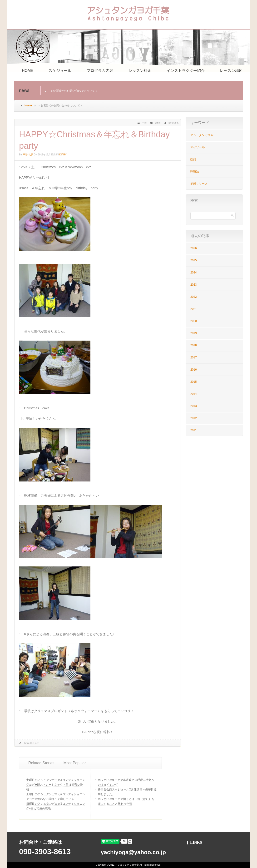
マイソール (198, 147)
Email (158, 123)
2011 (194, 430)
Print (145, 123)
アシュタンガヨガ (202, 135)
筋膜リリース (199, 184)
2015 (194, 382)
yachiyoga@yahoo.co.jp (133, 852)
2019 (194, 333)
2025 (194, 260)
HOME (28, 71)
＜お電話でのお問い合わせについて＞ (74, 91)
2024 (194, 273)
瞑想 (193, 159)
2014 (194, 394)
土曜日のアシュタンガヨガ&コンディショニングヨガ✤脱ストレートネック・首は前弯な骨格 (56, 785)
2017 (194, 357)
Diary (63, 155)
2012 (194, 418)
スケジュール (60, 71)
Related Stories (41, 763)
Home (28, 105)
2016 (194, 370)
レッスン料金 (140, 71)
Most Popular (74, 763)
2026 (194, 248)
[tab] (41, 763)
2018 (194, 345)
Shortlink (173, 123)
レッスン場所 (231, 71)
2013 (194, 406)
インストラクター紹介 (186, 71)
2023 (194, 285)
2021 (194, 309)
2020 (194, 321)
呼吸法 (195, 172)
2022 (194, 297)
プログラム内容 (100, 71)
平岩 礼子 (28, 155)
